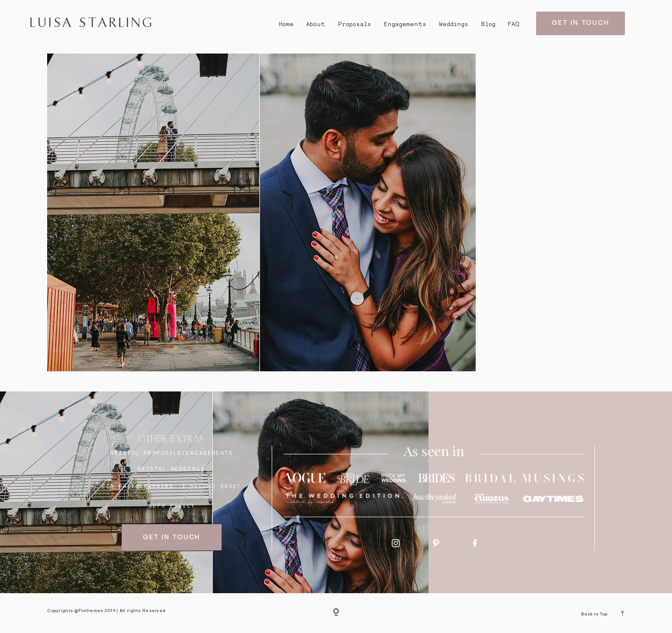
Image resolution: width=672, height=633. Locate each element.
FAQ (514, 24)
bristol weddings (171, 469)
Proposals (355, 24)
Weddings (454, 24)
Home (286, 24)
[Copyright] (336, 613)
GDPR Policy (172, 506)
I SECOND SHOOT (211, 486)
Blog (488, 24)
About (316, 24)
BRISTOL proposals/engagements (172, 453)
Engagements (405, 24)
